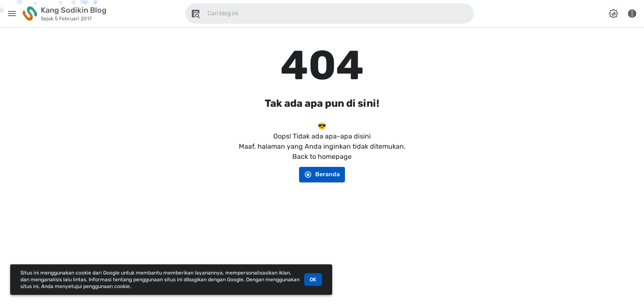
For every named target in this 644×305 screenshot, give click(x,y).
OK (313, 280)
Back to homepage (322, 157)
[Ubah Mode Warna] (613, 14)
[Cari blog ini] (196, 14)
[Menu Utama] (12, 14)
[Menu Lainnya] (632, 14)
